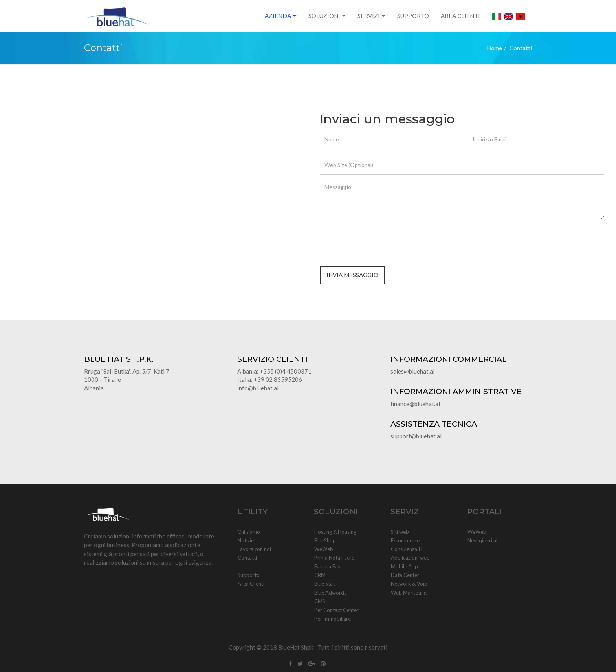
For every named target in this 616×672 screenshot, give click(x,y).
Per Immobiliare (332, 619)
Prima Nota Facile (334, 558)
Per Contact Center (336, 610)
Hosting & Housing (335, 532)
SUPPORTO (413, 16)
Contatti (247, 558)
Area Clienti (251, 584)
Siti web (400, 532)
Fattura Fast (328, 566)
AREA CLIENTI (460, 16)
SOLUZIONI (324, 16)
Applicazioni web (410, 558)
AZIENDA (278, 16)
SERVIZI (369, 16)
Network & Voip (409, 584)
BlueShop (325, 540)
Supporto (248, 575)
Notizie (246, 540)
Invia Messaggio (352, 275)
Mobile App (404, 566)
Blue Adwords (330, 593)
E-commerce (405, 540)
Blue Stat (324, 584)
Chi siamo (249, 532)
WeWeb (324, 549)
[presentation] (379, 241)
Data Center (405, 575)
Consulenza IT (407, 549)
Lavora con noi (254, 549)
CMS (320, 601)
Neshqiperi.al (482, 540)
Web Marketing (409, 593)
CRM (320, 575)
